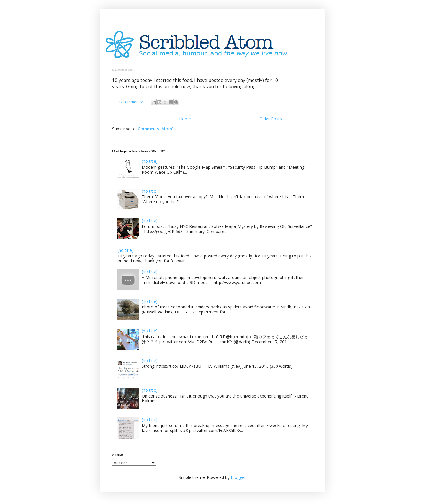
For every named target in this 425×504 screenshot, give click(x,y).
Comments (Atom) (156, 129)
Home (185, 119)
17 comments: (131, 102)
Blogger (238, 477)
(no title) (150, 161)
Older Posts (271, 119)
